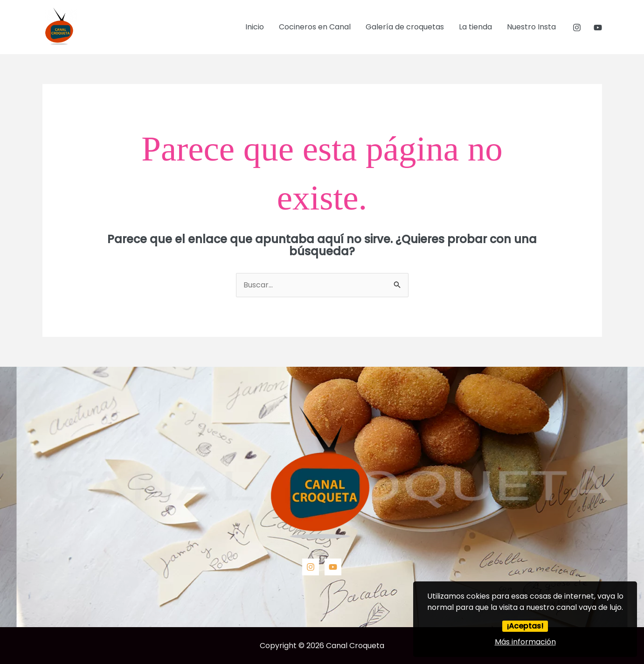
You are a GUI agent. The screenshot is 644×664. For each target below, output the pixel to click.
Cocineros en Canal (315, 27)
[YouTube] (598, 28)
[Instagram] (577, 28)
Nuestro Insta (531, 27)
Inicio (255, 27)
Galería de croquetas (405, 27)
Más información (525, 642)
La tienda (475, 27)
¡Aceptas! (525, 626)
